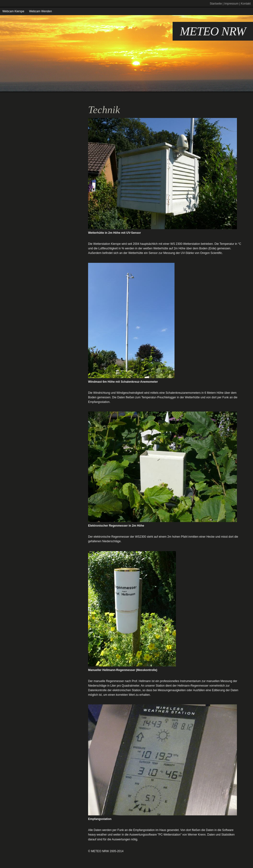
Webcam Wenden (40, 11)
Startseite (216, 4)
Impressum (231, 4)
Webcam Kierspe (13, 11)
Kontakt (246, 4)
